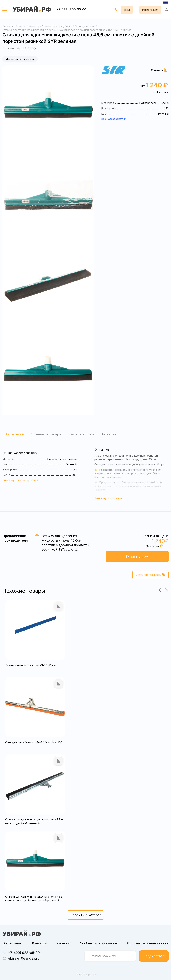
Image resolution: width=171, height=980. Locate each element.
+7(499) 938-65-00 (71, 9)
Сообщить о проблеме (99, 944)
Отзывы (64, 944)
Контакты (40, 944)
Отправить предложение (148, 944)
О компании (12, 944)
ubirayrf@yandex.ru (24, 959)
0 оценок (8, 48)
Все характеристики (114, 119)
